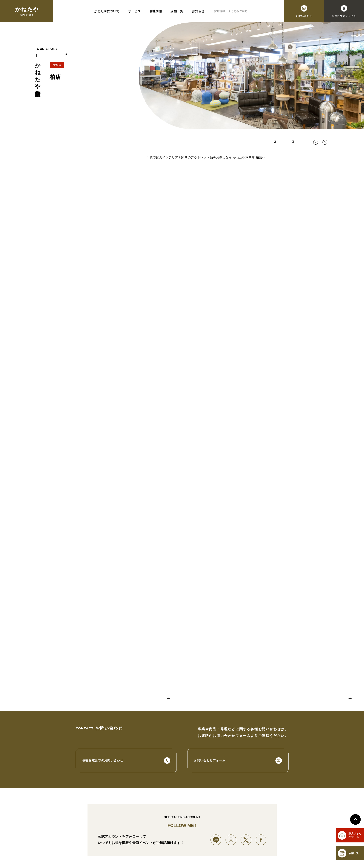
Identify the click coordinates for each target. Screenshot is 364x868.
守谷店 (213, 858)
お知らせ (198, 11)
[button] (316, 142)
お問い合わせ (292, 858)
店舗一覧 (177, 11)
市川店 (183, 858)
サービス (134, 11)
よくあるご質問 (238, 11)
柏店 (170, 858)
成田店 (198, 858)
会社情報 (156, 11)
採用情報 (220, 11)
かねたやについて (107, 11)
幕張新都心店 (153, 858)
